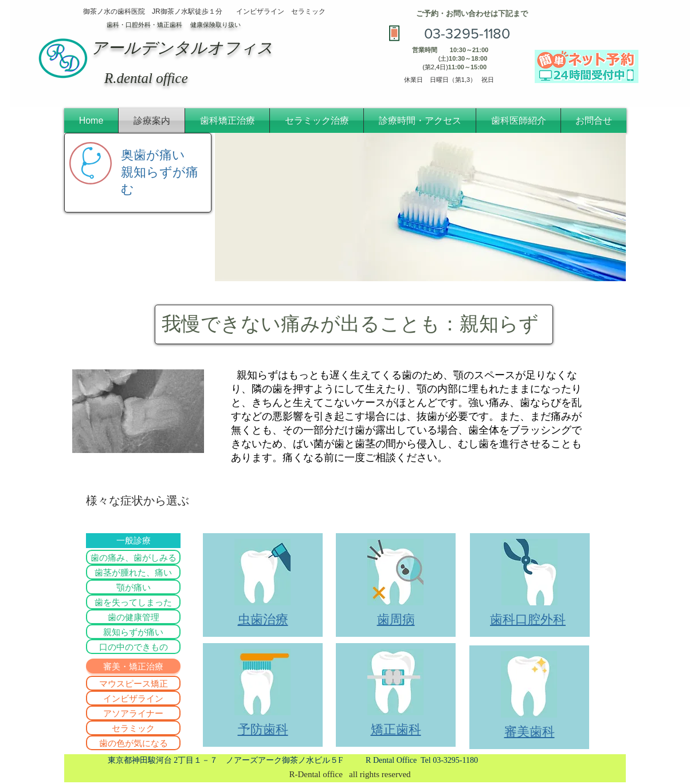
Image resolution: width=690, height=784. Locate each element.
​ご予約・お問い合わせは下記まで (472, 13)
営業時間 (425, 50)
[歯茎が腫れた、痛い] (133, 572)
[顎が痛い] (133, 587)
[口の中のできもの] (133, 647)
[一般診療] (133, 541)
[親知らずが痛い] (133, 632)
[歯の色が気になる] (133, 743)
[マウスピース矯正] (133, 683)
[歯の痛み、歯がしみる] (133, 557)
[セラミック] (133, 728)
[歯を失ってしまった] (133, 602)
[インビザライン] (133, 698)
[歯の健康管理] (133, 617)
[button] (133, 666)
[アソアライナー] (133, 713)
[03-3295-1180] (467, 33)
